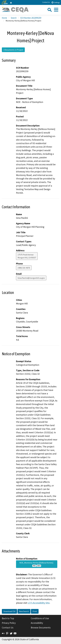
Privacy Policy (9, 623)
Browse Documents (41, 628)
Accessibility (37, 623)
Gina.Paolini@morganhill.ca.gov (31, 278)
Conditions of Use (40, 618)
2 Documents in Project (13, 50)
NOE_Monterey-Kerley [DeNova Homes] (37, 564)
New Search (24, 611)
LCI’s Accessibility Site (39, 603)
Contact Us (46, 2)
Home (4, 18)
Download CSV (9, 611)
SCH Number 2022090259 (31, 18)
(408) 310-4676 (24, 268)
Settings (56, 2)
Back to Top (8, 618)
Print (35, 611)
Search (14, 18)
